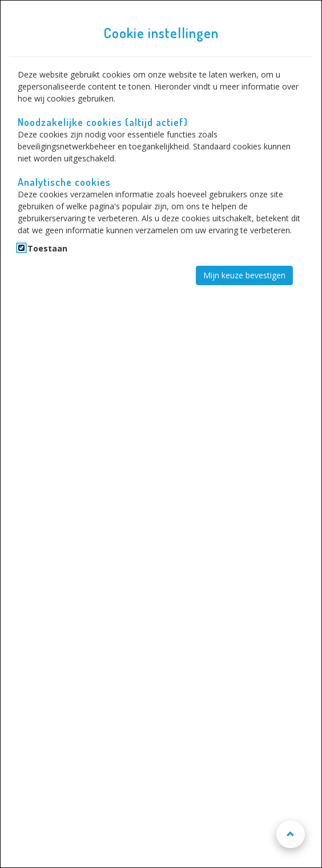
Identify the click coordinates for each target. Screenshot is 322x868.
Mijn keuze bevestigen (244, 275)
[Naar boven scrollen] (291, 834)
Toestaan (47, 248)
